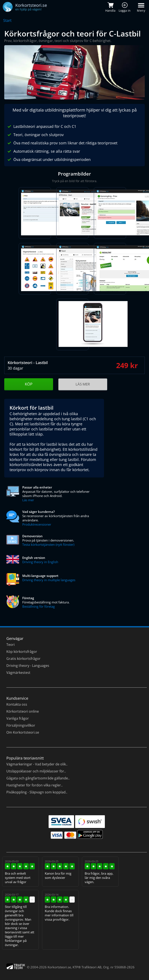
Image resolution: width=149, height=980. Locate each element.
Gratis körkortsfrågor (23, 659)
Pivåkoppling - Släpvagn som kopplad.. (37, 792)
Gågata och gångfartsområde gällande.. (38, 778)
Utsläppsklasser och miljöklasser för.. (36, 771)
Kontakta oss (17, 704)
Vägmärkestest (18, 673)
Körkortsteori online (23, 711)
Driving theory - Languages (28, 666)
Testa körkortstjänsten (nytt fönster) (48, 544)
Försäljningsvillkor (21, 725)
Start (7, 20)
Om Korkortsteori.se (23, 732)
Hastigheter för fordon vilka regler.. (34, 785)
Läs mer (28, 500)
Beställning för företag (39, 606)
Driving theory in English (40, 562)
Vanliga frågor (18, 718)
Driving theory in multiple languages (49, 580)
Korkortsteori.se (59, 967)
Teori (11, 645)
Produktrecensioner (37, 524)
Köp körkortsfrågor (22, 652)
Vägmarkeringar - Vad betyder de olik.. (37, 764)
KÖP (29, 384)
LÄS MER (83, 384)
